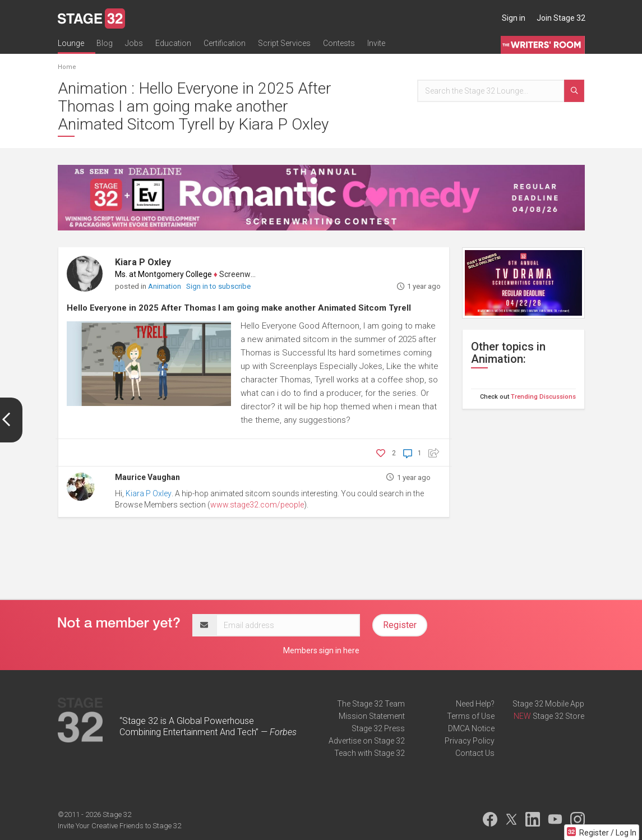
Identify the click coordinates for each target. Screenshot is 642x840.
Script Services (284, 43)
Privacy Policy (470, 741)
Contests (339, 43)
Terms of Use (471, 716)
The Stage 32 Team (371, 704)
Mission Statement (372, 716)
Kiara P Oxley (143, 262)
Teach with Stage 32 (370, 753)
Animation (165, 286)
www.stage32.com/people (257, 505)
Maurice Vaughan (147, 477)
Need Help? (475, 704)
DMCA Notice (471, 728)
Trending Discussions (543, 397)
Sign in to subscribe (218, 286)
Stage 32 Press (378, 728)
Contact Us (475, 753)
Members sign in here (321, 650)
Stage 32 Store (558, 716)
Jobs (134, 43)
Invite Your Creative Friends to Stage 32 (119, 826)
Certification (225, 43)
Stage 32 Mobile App (548, 704)
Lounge (71, 43)
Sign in (514, 18)
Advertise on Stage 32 (367, 741)
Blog (105, 43)
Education (173, 43)
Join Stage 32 (561, 18)
